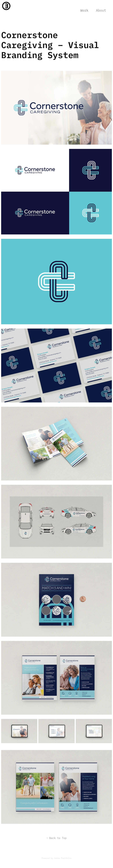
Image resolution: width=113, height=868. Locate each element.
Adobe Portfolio (63, 858)
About (101, 10)
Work (84, 10)
